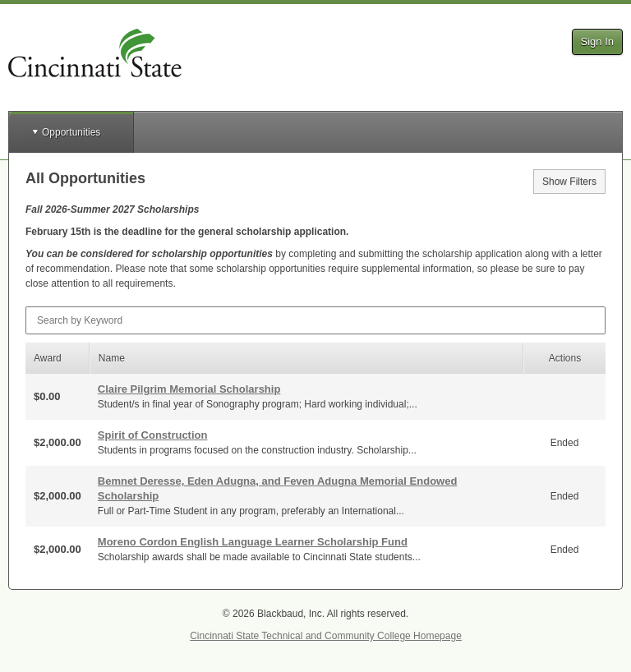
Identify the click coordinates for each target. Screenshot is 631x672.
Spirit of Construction (153, 435)
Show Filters (569, 182)
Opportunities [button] (71, 132)
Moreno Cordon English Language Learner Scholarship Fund (253, 542)
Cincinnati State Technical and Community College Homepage (326, 636)
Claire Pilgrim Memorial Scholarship (189, 389)
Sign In (597, 41)
